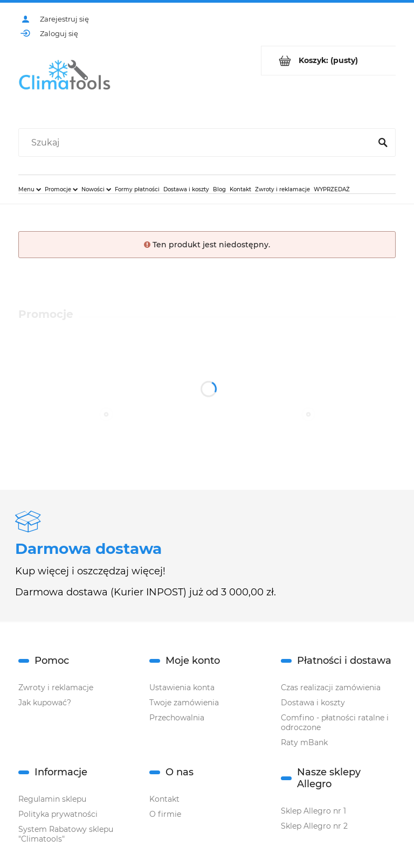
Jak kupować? (45, 703)
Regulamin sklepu (52, 799)
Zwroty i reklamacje (56, 688)
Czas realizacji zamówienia (331, 688)
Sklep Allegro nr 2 (314, 826)
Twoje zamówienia (184, 703)
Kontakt (164, 799)
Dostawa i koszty (313, 703)
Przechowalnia (177, 718)
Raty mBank (304, 742)
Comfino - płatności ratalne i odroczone (335, 723)
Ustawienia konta (182, 688)
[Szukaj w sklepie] (197, 143)
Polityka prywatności (58, 814)
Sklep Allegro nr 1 (313, 811)
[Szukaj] (383, 143)
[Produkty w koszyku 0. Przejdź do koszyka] (329, 61)
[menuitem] (30, 189)
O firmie (165, 814)
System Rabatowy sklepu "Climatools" (66, 834)
